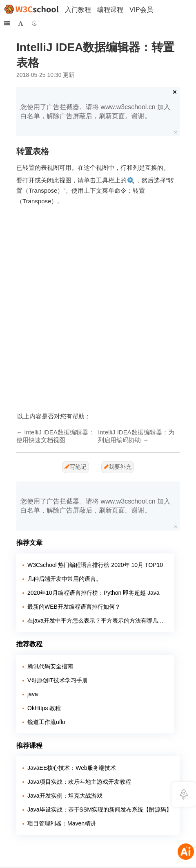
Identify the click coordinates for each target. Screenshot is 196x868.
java (33, 694)
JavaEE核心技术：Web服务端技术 (72, 768)
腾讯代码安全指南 (50, 666)
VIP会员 (141, 10)
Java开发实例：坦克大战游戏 (65, 796)
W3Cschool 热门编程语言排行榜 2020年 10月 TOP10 (95, 565)
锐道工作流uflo (46, 722)
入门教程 (78, 10)
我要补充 (118, 467)
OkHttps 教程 (44, 708)
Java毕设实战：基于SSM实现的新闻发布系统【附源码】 (100, 810)
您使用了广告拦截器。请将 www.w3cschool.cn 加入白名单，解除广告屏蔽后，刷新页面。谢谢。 (95, 111)
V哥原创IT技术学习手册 (58, 680)
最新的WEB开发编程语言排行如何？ (74, 607)
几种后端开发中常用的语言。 (65, 579)
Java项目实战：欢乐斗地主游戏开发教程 (79, 782)
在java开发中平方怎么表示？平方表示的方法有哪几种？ (98, 621)
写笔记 (76, 467)
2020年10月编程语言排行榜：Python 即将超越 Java (94, 593)
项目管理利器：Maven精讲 (62, 823)
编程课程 (110, 10)
